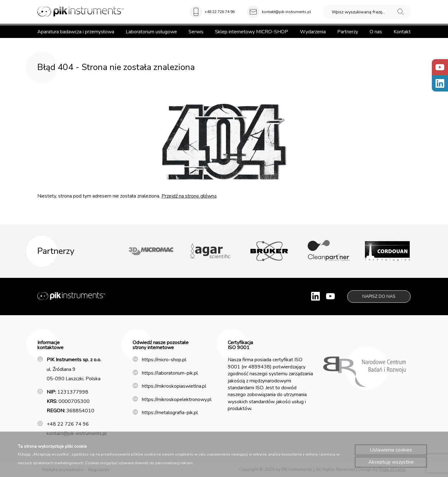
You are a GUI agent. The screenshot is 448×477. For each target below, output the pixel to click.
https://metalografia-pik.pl (170, 413)
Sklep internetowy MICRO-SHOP (252, 32)
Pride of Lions (392, 469)
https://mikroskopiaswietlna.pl (174, 386)
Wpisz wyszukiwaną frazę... (358, 12)
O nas (376, 32)
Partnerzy (348, 32)
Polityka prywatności (63, 470)
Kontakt (402, 32)
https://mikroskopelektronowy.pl (177, 400)
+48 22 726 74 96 (220, 12)
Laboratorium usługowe (151, 32)
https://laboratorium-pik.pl (170, 373)
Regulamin (99, 470)
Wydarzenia (313, 32)
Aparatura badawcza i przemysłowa (76, 32)
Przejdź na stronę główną (189, 196)
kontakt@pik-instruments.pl (287, 12)
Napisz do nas (379, 296)
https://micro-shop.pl (164, 360)
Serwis (196, 32)
